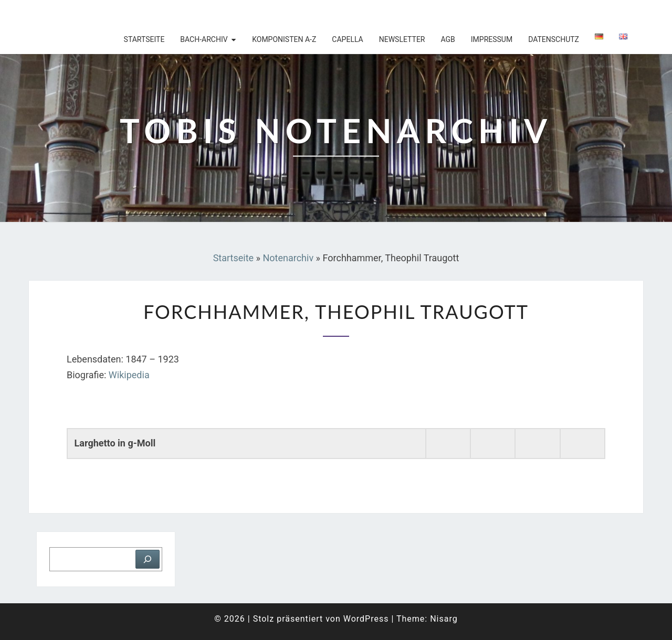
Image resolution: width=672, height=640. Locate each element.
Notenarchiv (288, 258)
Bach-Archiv (204, 39)
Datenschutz (554, 39)
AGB (448, 39)
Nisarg (444, 619)
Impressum (492, 39)
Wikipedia (129, 375)
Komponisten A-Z (284, 39)
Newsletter (402, 39)
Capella (347, 39)
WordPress (366, 619)
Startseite (144, 39)
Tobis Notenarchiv (97, 13)
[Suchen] (148, 559)
